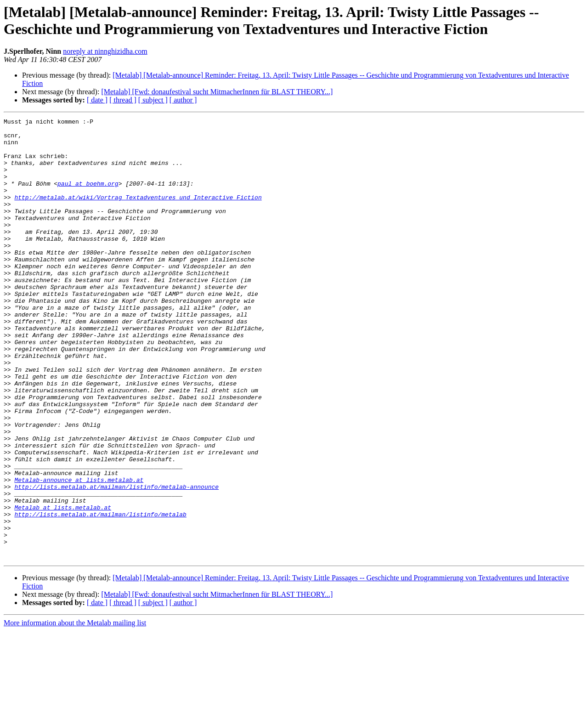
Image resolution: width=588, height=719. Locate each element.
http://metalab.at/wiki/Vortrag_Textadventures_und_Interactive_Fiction (138, 214)
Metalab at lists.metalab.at (63, 586)
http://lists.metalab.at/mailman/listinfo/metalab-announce (116, 561)
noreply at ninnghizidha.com (105, 51)
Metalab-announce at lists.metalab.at (79, 553)
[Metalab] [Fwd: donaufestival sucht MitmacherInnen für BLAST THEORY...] (217, 92)
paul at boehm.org (88, 197)
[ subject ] (153, 100)
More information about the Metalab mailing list (75, 711)
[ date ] (97, 100)
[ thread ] (123, 100)
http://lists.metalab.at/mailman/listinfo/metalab (100, 594)
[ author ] (183, 100)
